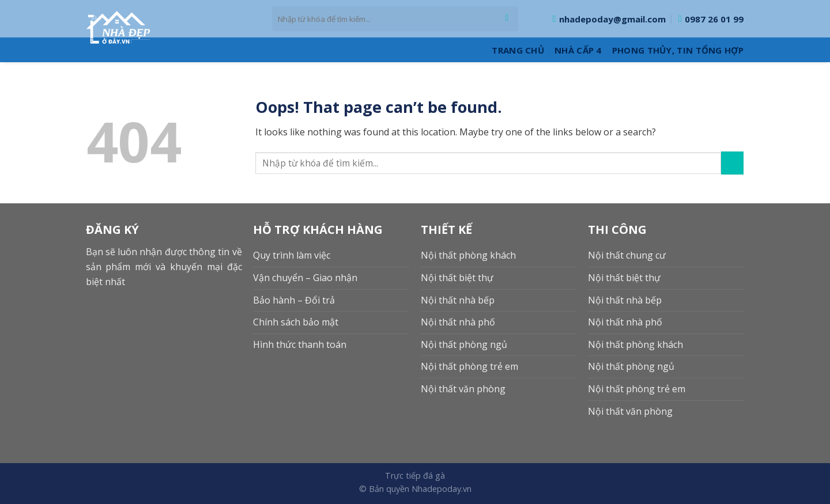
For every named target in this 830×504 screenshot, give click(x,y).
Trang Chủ (518, 50)
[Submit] (507, 19)
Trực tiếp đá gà (415, 475)
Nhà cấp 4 (578, 50)
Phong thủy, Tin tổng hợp (678, 50)
